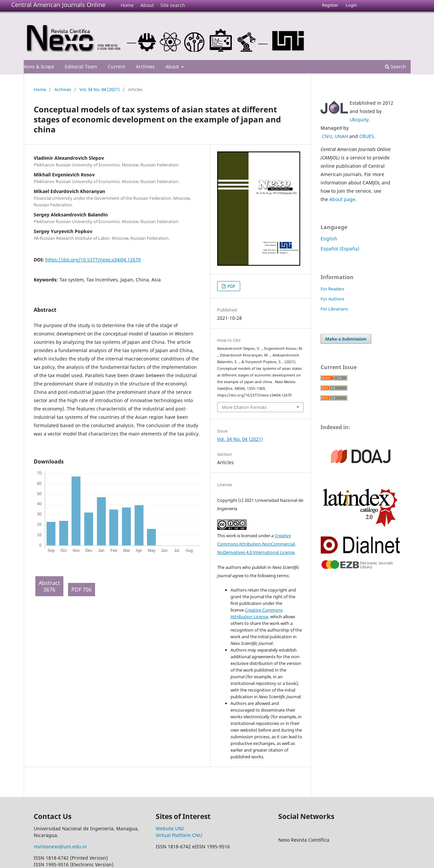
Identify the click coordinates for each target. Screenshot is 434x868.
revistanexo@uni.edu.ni (60, 846)
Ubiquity (359, 120)
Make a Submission (346, 339)
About (147, 5)
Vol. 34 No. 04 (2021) (100, 89)
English (329, 239)
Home (127, 5)
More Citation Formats (244, 407)
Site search (173, 5)
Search (395, 67)
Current (116, 67)
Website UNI (170, 828)
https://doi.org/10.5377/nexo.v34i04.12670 (93, 260)
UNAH (341, 136)
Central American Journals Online (58, 5)
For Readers (332, 289)
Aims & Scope (39, 67)
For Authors (332, 299)
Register (330, 5)
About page (342, 199)
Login (351, 5)
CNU (327, 136)
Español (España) (340, 249)
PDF (231, 286)
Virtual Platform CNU (179, 835)
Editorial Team (81, 67)
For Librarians (334, 309)
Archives (145, 67)
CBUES (367, 136)
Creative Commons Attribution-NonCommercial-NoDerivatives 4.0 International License (257, 544)
